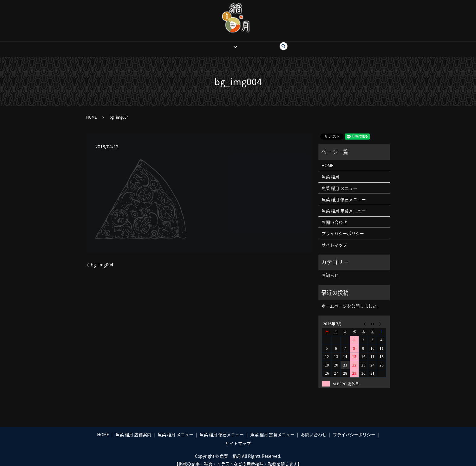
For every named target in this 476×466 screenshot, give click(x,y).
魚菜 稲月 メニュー (339, 182)
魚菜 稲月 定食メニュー (344, 205)
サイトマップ (334, 239)
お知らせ (330, 269)
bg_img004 (102, 259)
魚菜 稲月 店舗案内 (133, 429)
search (284, 43)
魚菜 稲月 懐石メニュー (344, 194)
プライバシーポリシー (343, 228)
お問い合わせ (258, 43)
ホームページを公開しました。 (351, 300)
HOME (199, 43)
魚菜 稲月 (222, 43)
